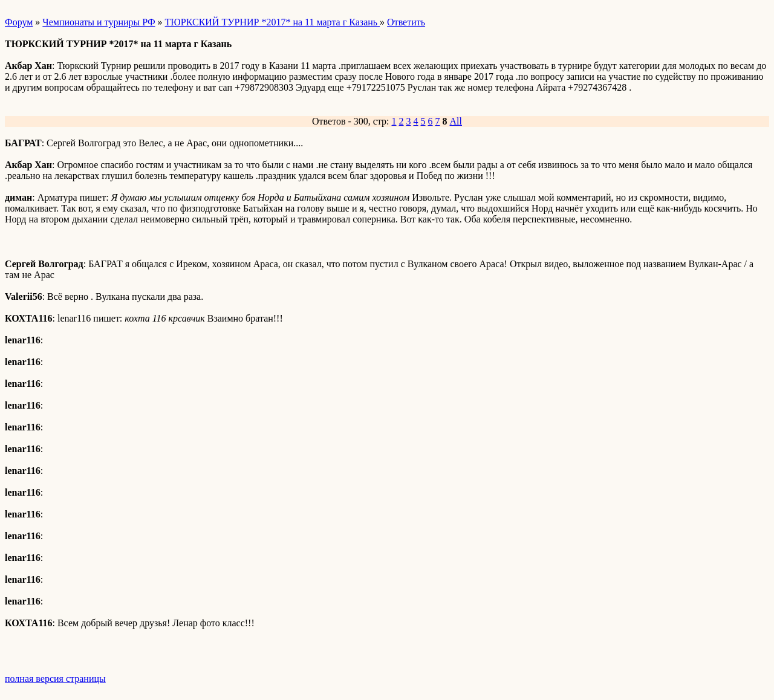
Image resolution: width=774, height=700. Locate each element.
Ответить (406, 22)
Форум (19, 22)
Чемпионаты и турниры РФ (99, 22)
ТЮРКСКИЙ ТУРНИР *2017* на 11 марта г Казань (273, 22)
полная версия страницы (55, 679)
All (456, 121)
